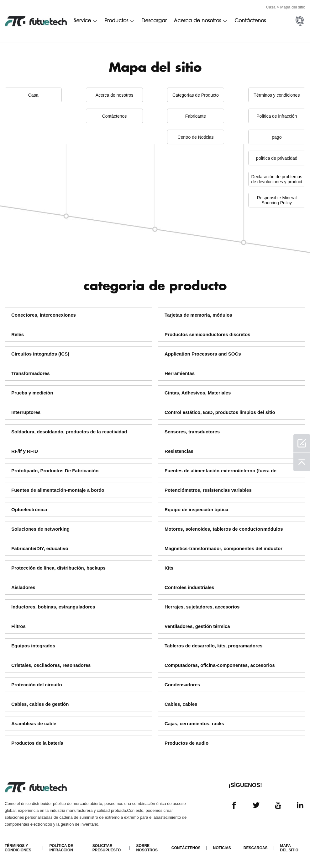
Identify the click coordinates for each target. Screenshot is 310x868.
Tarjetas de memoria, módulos (198, 315)
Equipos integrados (33, 646)
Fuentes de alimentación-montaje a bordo (58, 490)
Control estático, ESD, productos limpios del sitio (220, 412)
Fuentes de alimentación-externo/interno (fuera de (221, 471)
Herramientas (180, 373)
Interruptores (26, 412)
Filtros (18, 626)
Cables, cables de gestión (40, 704)
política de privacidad (277, 158)
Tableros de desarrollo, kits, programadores (213, 646)
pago (277, 137)
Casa (271, 7)
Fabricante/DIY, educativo (40, 548)
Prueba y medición (32, 393)
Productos (116, 21)
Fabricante (196, 116)
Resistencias (179, 451)
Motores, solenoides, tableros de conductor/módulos (224, 529)
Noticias (222, 848)
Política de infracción (277, 116)
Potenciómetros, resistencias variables (208, 490)
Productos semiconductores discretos (207, 334)
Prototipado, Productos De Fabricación (55, 471)
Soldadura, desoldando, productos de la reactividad (69, 432)
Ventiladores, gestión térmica (197, 626)
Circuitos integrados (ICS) (40, 354)
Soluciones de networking (40, 529)
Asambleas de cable (34, 723)
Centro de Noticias (195, 137)
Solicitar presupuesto (107, 848)
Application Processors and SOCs (203, 354)
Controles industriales (189, 587)
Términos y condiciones (277, 95)
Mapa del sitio (289, 848)
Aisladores (23, 587)
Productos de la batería (37, 743)
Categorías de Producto (196, 95)
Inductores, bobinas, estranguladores (53, 607)
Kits (169, 568)
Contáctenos (250, 21)
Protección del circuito (37, 685)
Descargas (256, 848)
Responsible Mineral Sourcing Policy (277, 200)
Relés (18, 334)
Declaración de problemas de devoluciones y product (277, 179)
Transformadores (31, 373)
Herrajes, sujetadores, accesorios (202, 607)
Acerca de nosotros (197, 21)
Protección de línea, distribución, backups (58, 568)
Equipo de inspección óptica (196, 509)
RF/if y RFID (25, 451)
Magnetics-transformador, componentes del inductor (223, 548)
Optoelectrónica (29, 509)
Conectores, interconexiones (44, 315)
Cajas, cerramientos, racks (194, 723)
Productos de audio (187, 743)
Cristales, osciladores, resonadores (51, 665)
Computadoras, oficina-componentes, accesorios (220, 665)
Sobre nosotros (147, 848)
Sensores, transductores (192, 432)
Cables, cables (181, 704)
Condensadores (182, 685)
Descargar (154, 21)
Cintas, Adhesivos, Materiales (198, 393)
